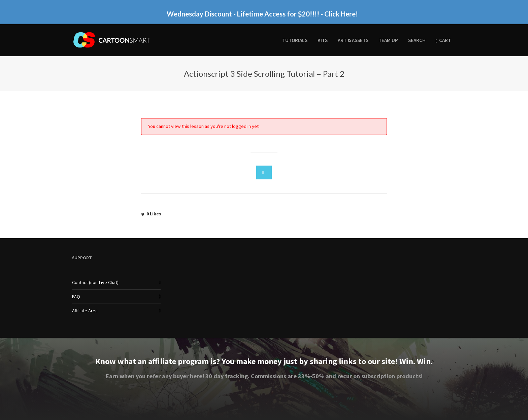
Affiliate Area (85, 311)
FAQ (76, 296)
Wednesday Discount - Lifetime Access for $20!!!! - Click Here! (262, 14)
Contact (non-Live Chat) (95, 282)
